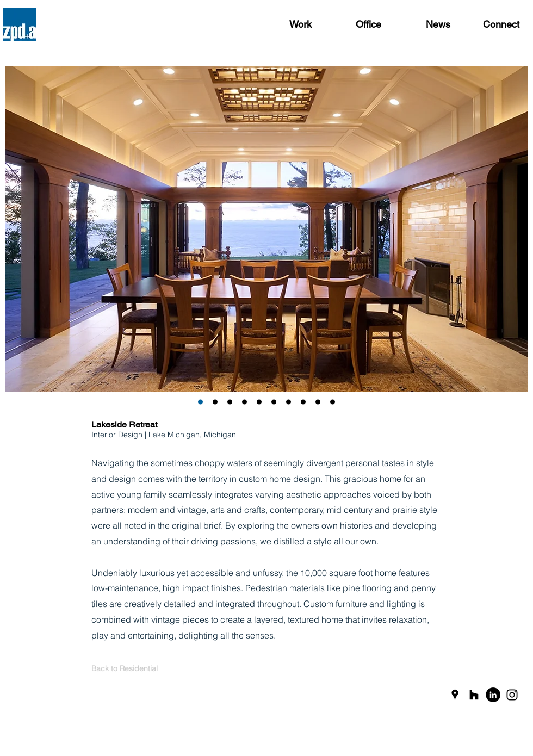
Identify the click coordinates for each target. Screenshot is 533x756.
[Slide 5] (259, 402)
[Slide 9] (318, 402)
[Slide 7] (289, 402)
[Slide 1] (215, 402)
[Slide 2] (200, 402)
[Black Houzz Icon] (474, 695)
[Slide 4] (244, 402)
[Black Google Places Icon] (455, 695)
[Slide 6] (274, 402)
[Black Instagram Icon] (512, 695)
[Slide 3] (230, 402)
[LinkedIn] (493, 695)
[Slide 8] (303, 402)
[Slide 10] (333, 402)
